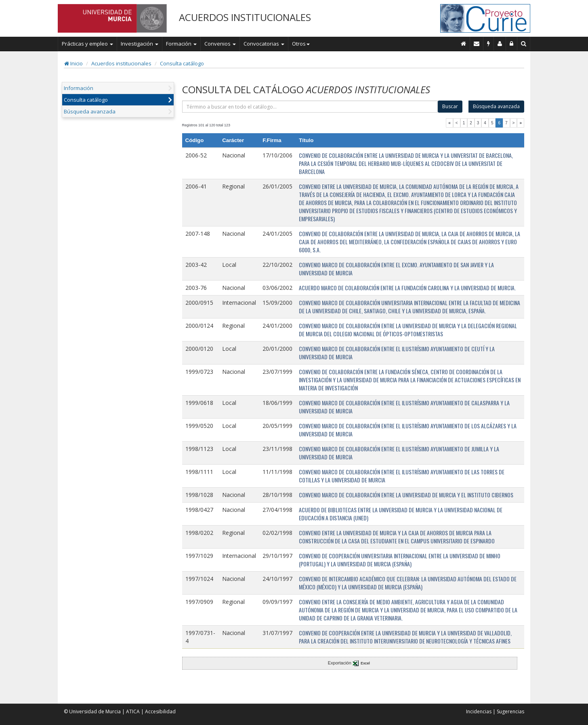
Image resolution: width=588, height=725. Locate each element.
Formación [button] (181, 44)
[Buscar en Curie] (524, 44)
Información (79, 88)
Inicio (73, 63)
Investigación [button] (140, 44)
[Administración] (512, 44)
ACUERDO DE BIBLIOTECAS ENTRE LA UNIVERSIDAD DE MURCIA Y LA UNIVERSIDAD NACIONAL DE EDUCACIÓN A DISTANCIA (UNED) (401, 514)
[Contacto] (477, 44)
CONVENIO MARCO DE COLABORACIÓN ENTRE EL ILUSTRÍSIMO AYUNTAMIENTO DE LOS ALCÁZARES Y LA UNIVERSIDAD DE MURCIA (408, 430)
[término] (310, 107)
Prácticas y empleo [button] (87, 44)
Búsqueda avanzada (90, 111)
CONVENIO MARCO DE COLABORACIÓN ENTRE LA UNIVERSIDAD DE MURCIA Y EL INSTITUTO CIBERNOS (406, 495)
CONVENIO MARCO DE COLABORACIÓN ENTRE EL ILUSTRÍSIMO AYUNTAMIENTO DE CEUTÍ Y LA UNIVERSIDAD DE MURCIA (397, 353)
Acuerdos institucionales (121, 63)
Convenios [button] (220, 44)
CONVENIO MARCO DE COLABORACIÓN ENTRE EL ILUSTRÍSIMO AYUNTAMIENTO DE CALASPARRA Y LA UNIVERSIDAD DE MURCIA (404, 407)
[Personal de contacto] (500, 44)
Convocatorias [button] (264, 44)
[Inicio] (464, 44)
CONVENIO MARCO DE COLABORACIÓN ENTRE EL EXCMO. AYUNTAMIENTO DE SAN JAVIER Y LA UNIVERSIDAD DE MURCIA (396, 269)
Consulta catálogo (182, 63)
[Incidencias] (489, 44)
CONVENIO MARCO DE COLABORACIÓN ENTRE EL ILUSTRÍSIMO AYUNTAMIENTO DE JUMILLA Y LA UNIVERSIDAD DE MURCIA (399, 453)
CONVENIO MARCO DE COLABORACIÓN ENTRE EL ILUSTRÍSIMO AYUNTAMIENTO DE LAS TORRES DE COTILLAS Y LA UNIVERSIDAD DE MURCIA (402, 476)
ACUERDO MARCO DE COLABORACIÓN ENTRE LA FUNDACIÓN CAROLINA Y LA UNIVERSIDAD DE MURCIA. (407, 288)
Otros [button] (301, 44)
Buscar (450, 106)
